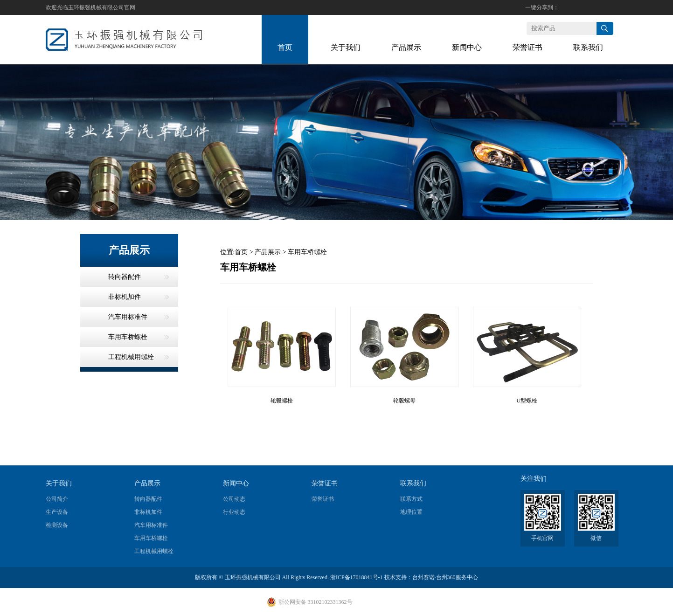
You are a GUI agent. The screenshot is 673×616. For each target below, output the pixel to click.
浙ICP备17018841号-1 (357, 577)
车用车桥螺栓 (307, 252)
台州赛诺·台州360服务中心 (445, 577)
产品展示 (268, 252)
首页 (241, 252)
